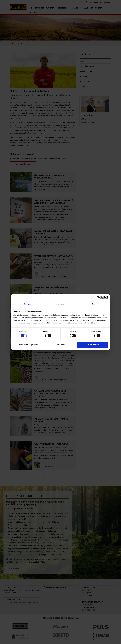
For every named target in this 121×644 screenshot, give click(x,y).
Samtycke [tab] (28, 304)
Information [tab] (60, 304)
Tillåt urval (61, 345)
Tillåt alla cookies (92, 345)
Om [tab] (93, 304)
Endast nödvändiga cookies (29, 345)
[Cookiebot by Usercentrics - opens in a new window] (98, 298)
